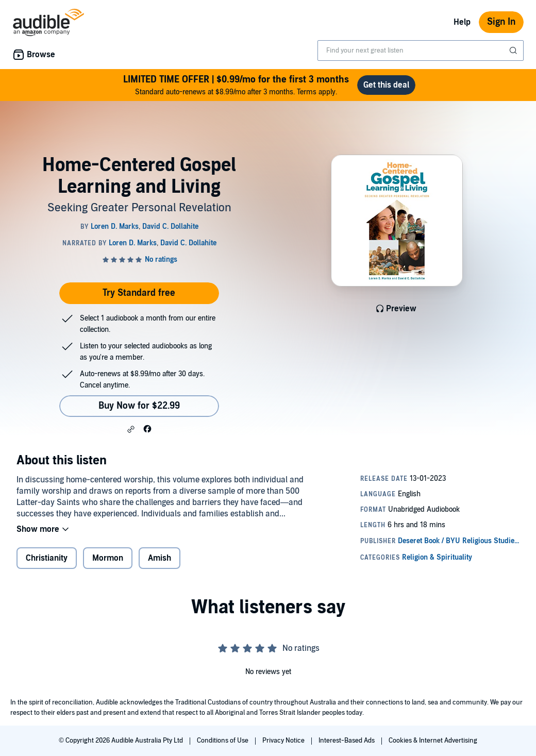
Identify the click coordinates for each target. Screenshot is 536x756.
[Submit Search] (514, 51)
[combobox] (421, 51)
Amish (160, 558)
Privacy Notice (284, 741)
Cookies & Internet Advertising (433, 741)
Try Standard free (139, 293)
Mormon (108, 558)
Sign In (501, 22)
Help (462, 22)
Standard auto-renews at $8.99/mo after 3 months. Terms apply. (236, 85)
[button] (131, 429)
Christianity (47, 558)
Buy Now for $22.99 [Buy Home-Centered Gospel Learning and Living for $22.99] (139, 406)
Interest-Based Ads (347, 741)
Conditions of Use (223, 741)
